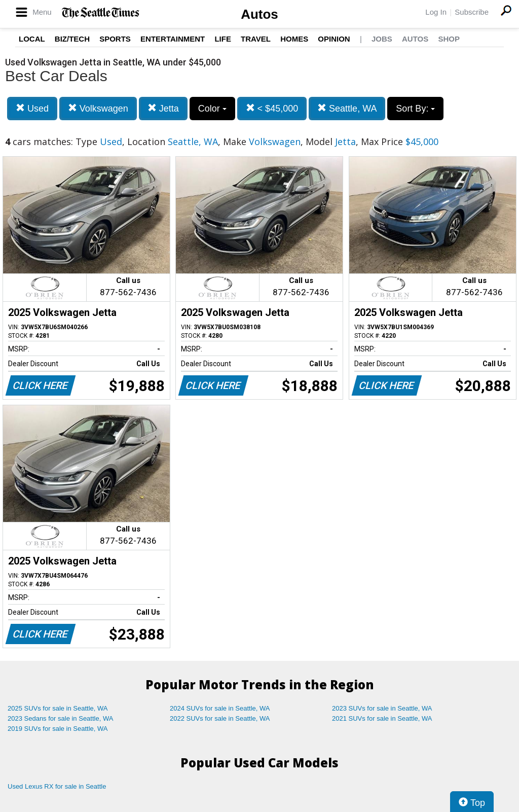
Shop (449, 39)
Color (212, 109)
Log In (436, 12)
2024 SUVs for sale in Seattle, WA (220, 708)
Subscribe (472, 12)
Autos (259, 14)
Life (223, 39)
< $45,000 (272, 108)
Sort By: (415, 109)
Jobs (382, 39)
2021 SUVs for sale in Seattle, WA (382, 718)
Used (32, 108)
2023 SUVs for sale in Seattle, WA (382, 708)
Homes (294, 39)
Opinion (334, 39)
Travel (256, 39)
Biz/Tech (72, 39)
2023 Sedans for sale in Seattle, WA (60, 718)
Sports (115, 39)
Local (32, 39)
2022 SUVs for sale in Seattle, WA (220, 718)
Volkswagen (98, 108)
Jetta (163, 108)
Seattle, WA (347, 108)
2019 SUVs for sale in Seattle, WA (58, 729)
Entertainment (173, 39)
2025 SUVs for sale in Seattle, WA (58, 708)
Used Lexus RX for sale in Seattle (57, 786)
